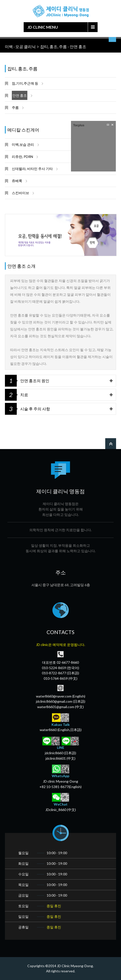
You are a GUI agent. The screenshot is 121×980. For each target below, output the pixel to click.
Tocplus (79, 125)
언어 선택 (112, 39)
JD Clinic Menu (43, 27)
